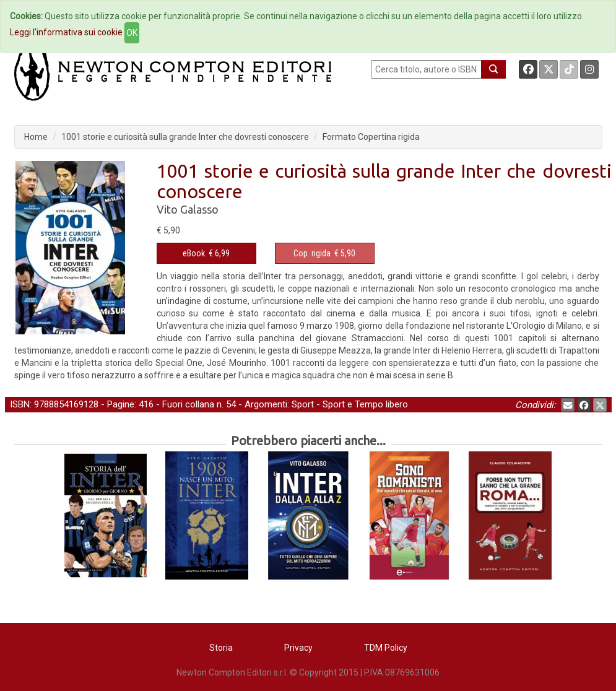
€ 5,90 (324, 253)
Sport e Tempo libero (365, 404)
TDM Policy (386, 648)
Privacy (298, 648)
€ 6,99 (206, 253)
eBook (194, 253)
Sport (303, 404)
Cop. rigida (312, 253)
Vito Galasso (188, 209)
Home (36, 137)
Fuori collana (188, 404)
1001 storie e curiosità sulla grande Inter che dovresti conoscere (185, 137)
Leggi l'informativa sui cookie (66, 32)
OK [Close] (132, 33)
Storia (221, 648)
